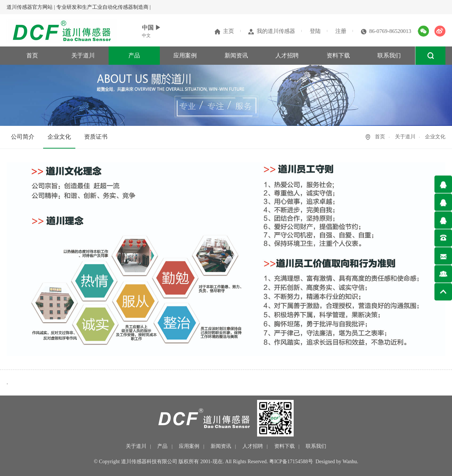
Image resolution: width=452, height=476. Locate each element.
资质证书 (96, 137)
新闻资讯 (236, 55)
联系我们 (389, 55)
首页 (32, 55)
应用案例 (185, 55)
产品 (134, 55)
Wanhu (350, 462)
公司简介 (23, 137)
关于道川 (83, 55)
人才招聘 (287, 55)
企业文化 (59, 137)
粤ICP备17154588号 (291, 462)
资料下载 (338, 55)
